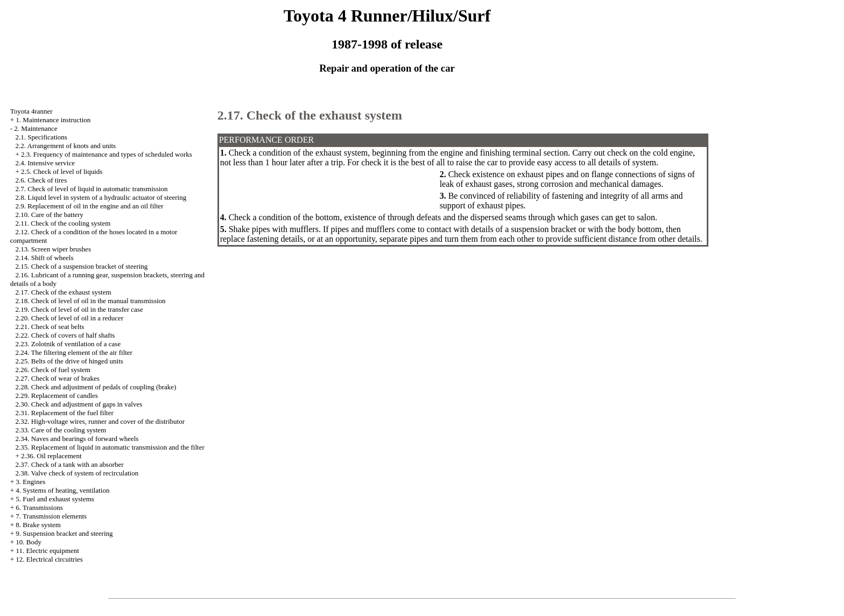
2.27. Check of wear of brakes (58, 378)
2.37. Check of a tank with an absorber (70, 464)
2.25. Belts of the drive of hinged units (69, 361)
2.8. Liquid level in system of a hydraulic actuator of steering (101, 197)
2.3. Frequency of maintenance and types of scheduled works (107, 154)
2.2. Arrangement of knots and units (66, 146)
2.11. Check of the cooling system (63, 223)
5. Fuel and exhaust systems (55, 499)
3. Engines (30, 482)
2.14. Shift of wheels (45, 258)
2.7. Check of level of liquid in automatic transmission (92, 189)
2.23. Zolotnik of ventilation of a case (68, 344)
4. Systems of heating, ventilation (62, 490)
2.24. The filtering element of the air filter (74, 352)
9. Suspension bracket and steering (64, 533)
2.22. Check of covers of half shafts (65, 335)
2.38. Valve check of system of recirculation (77, 473)
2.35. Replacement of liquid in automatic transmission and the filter (110, 447)
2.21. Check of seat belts (50, 327)
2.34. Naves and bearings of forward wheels (77, 439)
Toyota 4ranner (31, 111)
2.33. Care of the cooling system (61, 430)
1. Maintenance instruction (53, 120)
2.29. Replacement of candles (57, 395)
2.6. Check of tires (41, 180)
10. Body (29, 542)
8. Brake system (38, 525)
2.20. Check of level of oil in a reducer (70, 318)
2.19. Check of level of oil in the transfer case (79, 309)
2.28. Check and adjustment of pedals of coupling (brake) (96, 387)
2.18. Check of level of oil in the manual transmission (91, 301)
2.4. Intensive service (45, 163)
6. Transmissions (39, 507)
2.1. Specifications (41, 137)
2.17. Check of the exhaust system (64, 292)
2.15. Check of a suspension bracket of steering (82, 266)
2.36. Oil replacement (51, 456)
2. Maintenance (36, 128)
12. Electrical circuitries (49, 559)
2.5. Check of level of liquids (62, 171)
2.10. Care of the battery (50, 215)
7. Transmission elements (51, 516)
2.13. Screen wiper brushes (53, 249)
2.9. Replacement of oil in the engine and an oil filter (90, 206)
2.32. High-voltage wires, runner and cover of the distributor (100, 421)
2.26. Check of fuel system (53, 370)
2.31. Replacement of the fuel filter (65, 413)
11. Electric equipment (47, 551)
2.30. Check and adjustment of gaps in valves (79, 404)
